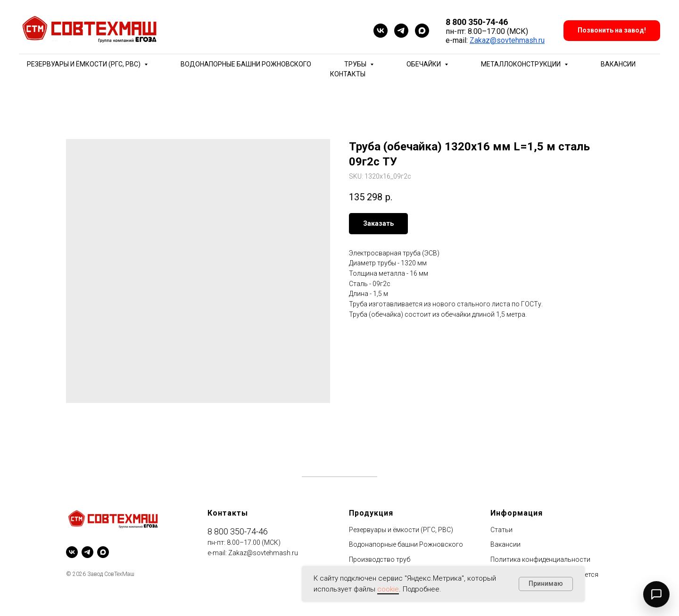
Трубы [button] (356, 64)
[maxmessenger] (422, 31)
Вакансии (618, 64)
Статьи (501, 530)
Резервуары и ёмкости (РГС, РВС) (401, 530)
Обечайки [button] (424, 64)
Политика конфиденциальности (540, 559)
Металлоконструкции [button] (522, 64)
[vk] (381, 31)
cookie (388, 589)
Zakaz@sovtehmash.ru (507, 40)
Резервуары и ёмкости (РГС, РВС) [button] (84, 64)
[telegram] (401, 31)
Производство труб (380, 559)
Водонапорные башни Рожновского (246, 64)
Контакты (348, 74)
